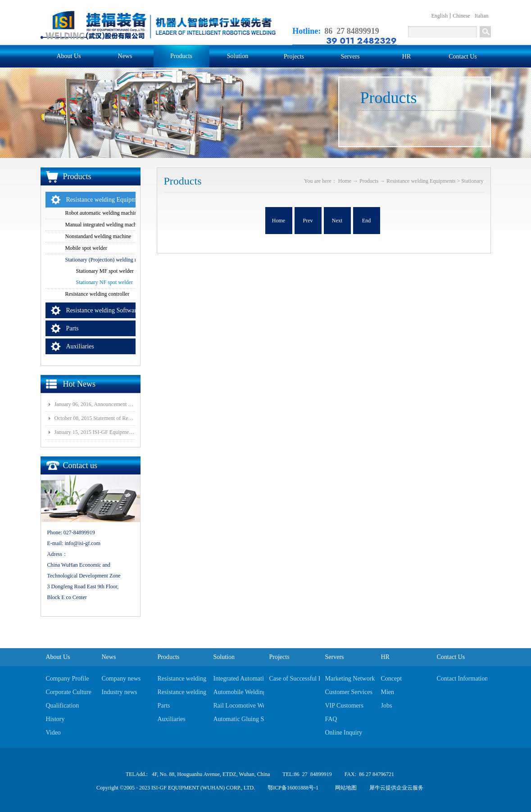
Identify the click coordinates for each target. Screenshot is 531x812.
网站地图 (345, 788)
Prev (308, 221)
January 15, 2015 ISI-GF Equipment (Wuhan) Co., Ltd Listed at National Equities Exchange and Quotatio (95, 432)
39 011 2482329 (361, 41)
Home (279, 221)
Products (369, 181)
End (366, 221)
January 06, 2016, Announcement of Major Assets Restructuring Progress (95, 404)
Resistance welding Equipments (421, 181)
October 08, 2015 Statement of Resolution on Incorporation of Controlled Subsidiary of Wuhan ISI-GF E (95, 418)
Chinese (461, 16)
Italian (482, 16)
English (440, 16)
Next (337, 221)
